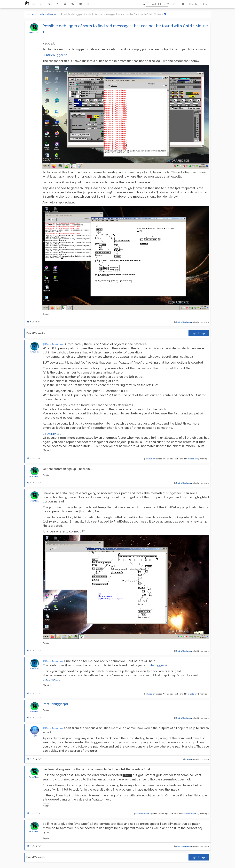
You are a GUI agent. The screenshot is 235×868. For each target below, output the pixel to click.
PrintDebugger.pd (55, 55)
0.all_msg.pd (52, 679)
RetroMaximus (35, 33)
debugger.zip (52, 433)
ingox (35, 736)
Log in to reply (199, 333)
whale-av (35, 352)
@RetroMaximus (53, 344)
